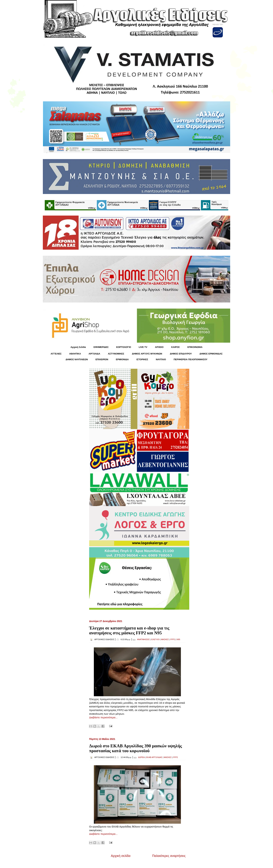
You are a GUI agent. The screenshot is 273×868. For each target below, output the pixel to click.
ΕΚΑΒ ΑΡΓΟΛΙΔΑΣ (154, 757)
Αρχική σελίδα (121, 856)
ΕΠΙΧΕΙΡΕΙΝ (102, 359)
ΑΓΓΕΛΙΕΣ (56, 354)
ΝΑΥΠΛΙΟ (161, 359)
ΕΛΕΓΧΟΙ (155, 639)
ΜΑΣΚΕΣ (165, 639)
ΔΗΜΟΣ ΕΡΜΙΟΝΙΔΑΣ (211, 354)
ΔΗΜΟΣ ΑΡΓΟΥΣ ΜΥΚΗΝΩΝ (147, 354)
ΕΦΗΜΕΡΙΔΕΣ (101, 347)
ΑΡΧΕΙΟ (159, 347)
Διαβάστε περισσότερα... (103, 717)
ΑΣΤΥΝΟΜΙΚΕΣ (116, 354)
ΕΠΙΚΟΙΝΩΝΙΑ (195, 347)
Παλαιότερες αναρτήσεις (169, 856)
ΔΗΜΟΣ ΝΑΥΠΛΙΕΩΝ (77, 359)
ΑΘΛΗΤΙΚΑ (75, 354)
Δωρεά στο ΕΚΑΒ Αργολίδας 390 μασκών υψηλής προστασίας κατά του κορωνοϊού (136, 748)
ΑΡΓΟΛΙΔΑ (94, 354)
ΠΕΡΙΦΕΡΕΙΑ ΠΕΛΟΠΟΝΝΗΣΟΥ (190, 359)
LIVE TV (143, 347)
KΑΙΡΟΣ (175, 347)
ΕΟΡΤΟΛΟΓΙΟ (124, 347)
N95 (178, 639)
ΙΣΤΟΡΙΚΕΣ (142, 359)
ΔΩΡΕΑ (141, 757)
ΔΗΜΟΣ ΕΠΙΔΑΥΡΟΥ (181, 354)
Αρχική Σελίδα (78, 347)
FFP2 (173, 639)
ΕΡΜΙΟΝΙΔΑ (122, 359)
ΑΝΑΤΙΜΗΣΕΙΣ (143, 639)
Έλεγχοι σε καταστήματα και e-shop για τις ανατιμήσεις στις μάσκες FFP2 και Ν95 (129, 630)
